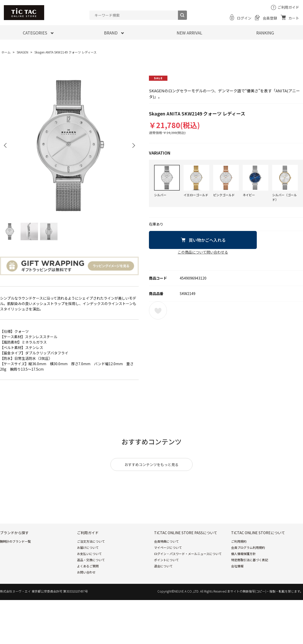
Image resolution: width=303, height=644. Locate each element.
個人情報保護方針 (243, 554)
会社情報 (237, 566)
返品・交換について (91, 560)
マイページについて (168, 547)
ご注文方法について (91, 541)
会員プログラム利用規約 (248, 547)
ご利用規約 (239, 541)
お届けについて (88, 547)
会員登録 (270, 18)
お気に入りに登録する (158, 310)
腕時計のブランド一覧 (15, 541)
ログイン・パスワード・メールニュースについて (188, 554)
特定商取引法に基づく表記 (250, 560)
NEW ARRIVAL (190, 33)
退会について (163, 566)
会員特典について (166, 541)
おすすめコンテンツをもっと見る (151, 464)
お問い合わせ (86, 572)
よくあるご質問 (88, 566)
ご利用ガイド (288, 7)
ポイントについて (166, 560)
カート (294, 18)
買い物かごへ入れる (207, 240)
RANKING (265, 33)
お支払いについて (89, 554)
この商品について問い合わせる (203, 252)
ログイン (244, 18)
